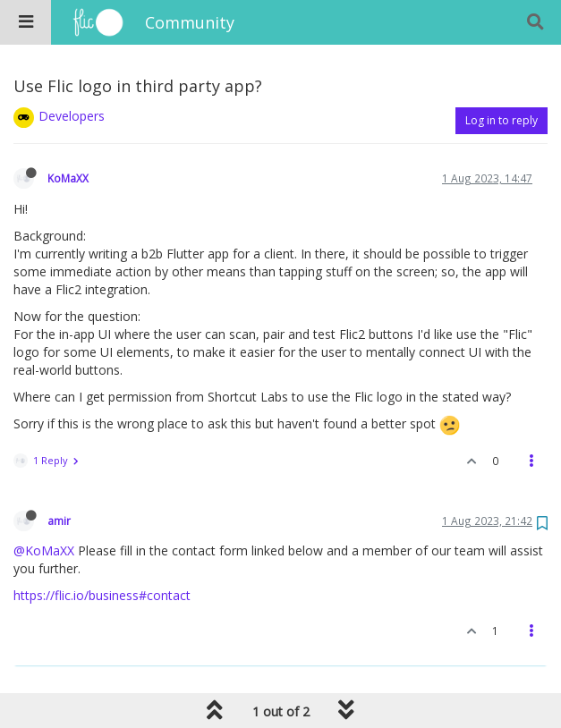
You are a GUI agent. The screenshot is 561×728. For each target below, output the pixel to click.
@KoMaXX (44, 550)
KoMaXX (68, 178)
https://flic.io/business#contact (102, 595)
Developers (72, 116)
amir (59, 521)
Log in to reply (501, 120)
